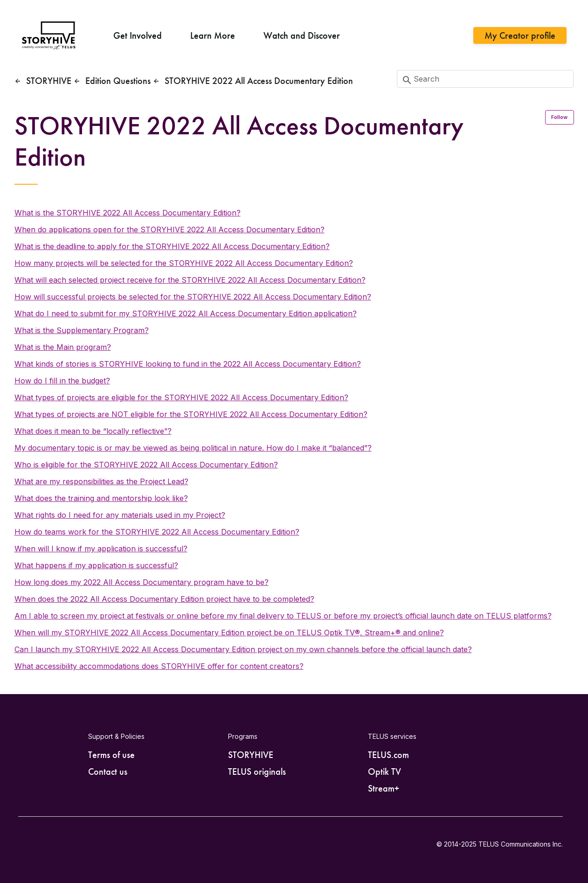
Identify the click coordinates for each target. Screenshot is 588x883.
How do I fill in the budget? (62, 381)
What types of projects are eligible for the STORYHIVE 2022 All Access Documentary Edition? (181, 397)
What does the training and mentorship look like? (101, 498)
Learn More (213, 35)
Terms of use (111, 755)
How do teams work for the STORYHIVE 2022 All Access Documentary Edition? (157, 532)
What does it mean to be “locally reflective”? (93, 431)
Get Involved (138, 35)
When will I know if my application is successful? (101, 549)
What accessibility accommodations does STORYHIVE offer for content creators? (159, 666)
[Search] (485, 79)
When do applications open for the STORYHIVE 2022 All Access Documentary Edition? (169, 229)
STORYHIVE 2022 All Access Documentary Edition (259, 81)
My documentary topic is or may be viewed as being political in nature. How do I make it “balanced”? (193, 448)
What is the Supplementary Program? (82, 330)
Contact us (108, 772)
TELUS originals (257, 772)
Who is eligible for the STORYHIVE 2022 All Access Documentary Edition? (146, 465)
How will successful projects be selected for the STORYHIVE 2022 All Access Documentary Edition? (193, 297)
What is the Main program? (63, 347)
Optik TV (384, 772)
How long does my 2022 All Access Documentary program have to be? (142, 582)
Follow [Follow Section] (560, 117)
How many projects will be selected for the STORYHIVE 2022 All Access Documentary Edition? (184, 263)
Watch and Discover (302, 35)
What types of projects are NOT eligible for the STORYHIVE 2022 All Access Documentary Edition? (191, 414)
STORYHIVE (49, 81)
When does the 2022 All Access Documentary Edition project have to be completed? (164, 599)
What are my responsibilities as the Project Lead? (101, 481)
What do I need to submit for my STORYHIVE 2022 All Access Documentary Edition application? (186, 313)
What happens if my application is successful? (96, 565)
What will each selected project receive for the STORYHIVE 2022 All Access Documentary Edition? (190, 280)
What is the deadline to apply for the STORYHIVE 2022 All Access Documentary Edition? (172, 246)
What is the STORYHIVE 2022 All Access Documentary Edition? (128, 213)
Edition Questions (118, 81)
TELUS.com (388, 755)
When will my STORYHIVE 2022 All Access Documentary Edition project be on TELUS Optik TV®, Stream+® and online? (229, 633)
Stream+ (384, 788)
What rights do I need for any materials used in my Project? (120, 515)
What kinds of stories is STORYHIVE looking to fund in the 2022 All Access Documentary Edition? (188, 364)
